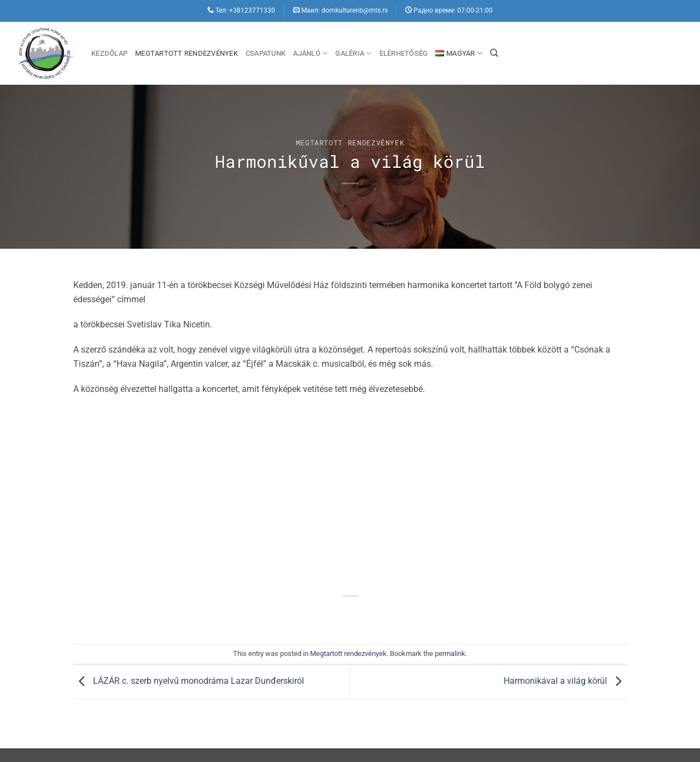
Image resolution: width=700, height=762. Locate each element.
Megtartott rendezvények (186, 53)
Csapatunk (266, 53)
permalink (450, 653)
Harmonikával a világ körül (565, 681)
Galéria (353, 53)
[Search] (494, 53)
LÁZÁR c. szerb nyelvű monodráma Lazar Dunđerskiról (189, 681)
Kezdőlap (109, 53)
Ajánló (310, 53)
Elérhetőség (404, 53)
